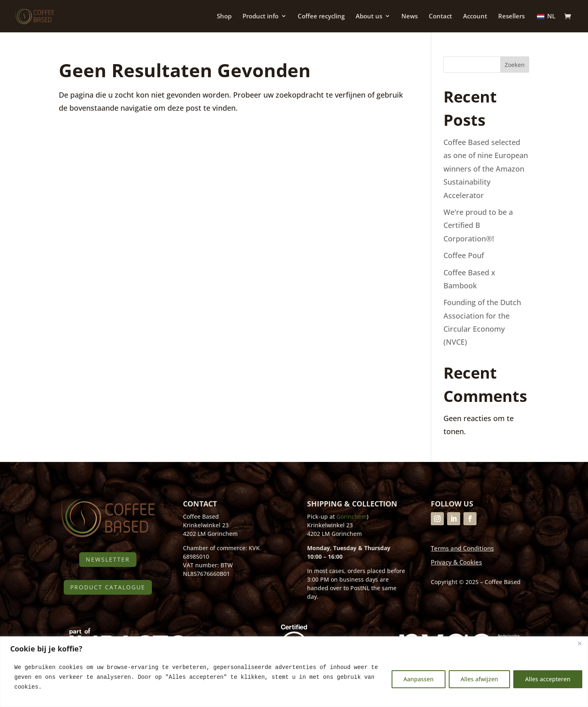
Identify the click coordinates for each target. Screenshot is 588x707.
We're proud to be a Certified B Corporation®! (478, 225)
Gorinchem (352, 516)
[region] (294, 672)
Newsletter (108, 559)
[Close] (579, 643)
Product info (261, 17)
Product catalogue (108, 587)
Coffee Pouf (464, 255)
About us (369, 17)
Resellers (511, 17)
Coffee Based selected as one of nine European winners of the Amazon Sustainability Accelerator (486, 169)
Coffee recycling (321, 17)
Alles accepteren (548, 679)
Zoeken (515, 65)
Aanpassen (419, 679)
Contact (440, 17)
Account (475, 17)
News (410, 17)
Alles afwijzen (479, 679)
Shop (224, 17)
